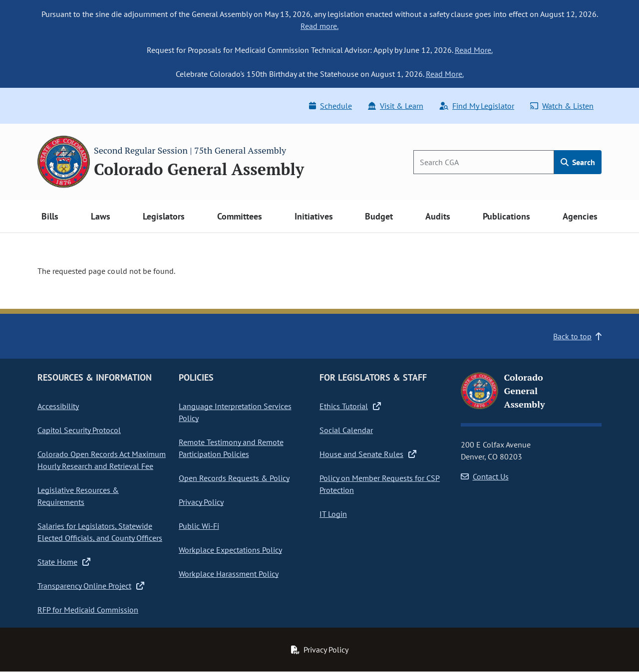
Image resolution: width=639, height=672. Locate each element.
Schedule (330, 106)
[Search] (484, 162)
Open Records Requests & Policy (234, 478)
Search (578, 162)
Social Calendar (346, 430)
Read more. (319, 26)
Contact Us (485, 476)
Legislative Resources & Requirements (78, 496)
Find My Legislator (477, 106)
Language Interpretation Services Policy (235, 412)
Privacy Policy (201, 502)
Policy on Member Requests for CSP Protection (380, 484)
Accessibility (58, 406)
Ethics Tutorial (350, 406)
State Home (64, 562)
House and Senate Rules (368, 454)
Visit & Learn (396, 106)
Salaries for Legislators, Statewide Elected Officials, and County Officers (100, 532)
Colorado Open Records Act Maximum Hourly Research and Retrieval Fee (102, 460)
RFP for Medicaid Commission (88, 610)
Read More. (474, 50)
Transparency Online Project (91, 586)
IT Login (333, 514)
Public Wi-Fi (199, 526)
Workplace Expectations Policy (230, 550)
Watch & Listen (562, 106)
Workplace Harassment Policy (229, 574)
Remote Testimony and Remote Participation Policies (231, 448)
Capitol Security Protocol (79, 430)
